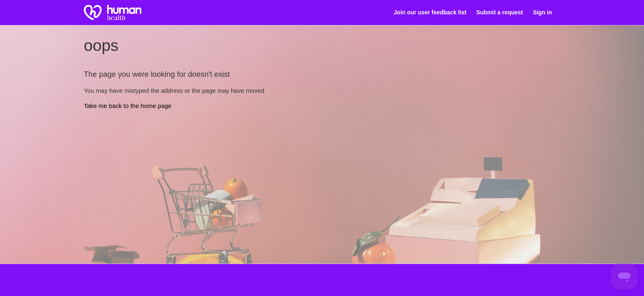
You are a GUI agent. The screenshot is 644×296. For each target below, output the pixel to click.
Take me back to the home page (128, 106)
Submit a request (500, 12)
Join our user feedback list (430, 12)
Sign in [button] (542, 12)
